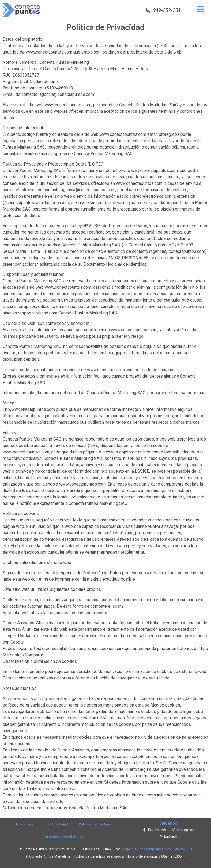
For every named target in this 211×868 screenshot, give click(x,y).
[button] (163, 10)
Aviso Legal (25, 824)
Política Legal (57, 824)
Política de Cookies (95, 824)
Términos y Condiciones (63, 836)
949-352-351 (183, 849)
